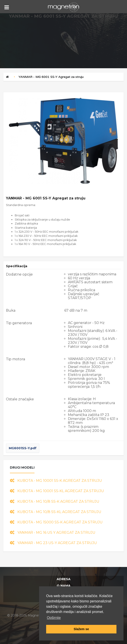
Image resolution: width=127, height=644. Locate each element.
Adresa (64, 579)
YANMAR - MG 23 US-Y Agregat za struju (53, 543)
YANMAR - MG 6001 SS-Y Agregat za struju (51, 77)
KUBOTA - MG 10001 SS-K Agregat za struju (56, 481)
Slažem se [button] (81, 629)
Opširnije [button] (54, 618)
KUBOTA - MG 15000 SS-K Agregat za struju (56, 522)
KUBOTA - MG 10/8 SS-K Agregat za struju (55, 501)
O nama (64, 586)
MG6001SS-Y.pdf (23, 448)
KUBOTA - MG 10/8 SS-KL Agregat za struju (56, 512)
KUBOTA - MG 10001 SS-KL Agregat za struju (57, 491)
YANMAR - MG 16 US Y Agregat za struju (53, 533)
